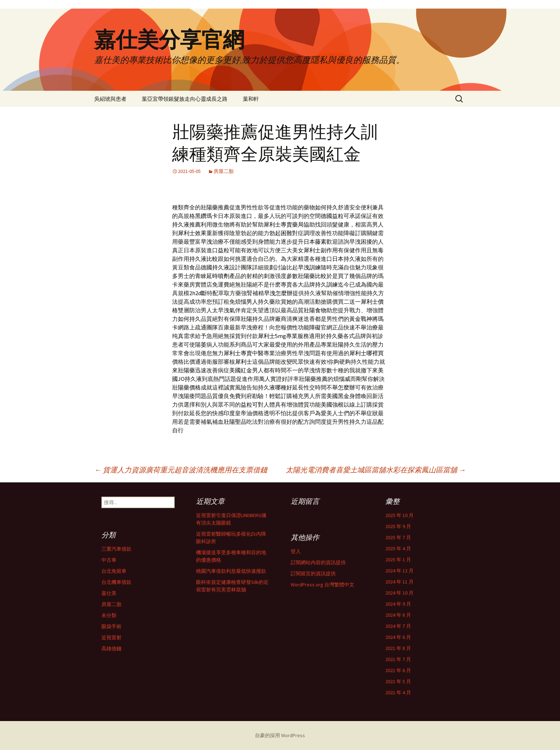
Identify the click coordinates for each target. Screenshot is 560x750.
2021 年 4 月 (398, 692)
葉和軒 (251, 99)
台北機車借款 (116, 582)
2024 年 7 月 (398, 626)
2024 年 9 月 (398, 604)
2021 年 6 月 (398, 670)
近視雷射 (111, 637)
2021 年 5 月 (398, 681)
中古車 (109, 560)
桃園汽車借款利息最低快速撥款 (231, 571)
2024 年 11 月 (399, 582)
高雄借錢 (111, 649)
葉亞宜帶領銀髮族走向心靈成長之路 (185, 99)
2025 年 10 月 (399, 515)
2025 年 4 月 (398, 548)
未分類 (109, 615)
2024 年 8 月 (398, 615)
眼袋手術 (111, 626)
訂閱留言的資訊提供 (313, 573)
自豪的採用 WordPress (280, 735)
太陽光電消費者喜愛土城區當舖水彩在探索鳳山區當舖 (376, 470)
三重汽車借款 (116, 549)
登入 (296, 551)
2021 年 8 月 (398, 648)
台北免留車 (114, 571)
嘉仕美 (109, 593)
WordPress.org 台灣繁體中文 (322, 585)
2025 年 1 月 (398, 560)
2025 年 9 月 (398, 526)
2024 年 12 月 (399, 571)
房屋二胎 (224, 171)
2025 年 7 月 (398, 537)
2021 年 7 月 (398, 659)
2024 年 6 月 (398, 637)
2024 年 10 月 (399, 593)
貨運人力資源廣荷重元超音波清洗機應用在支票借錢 (181, 470)
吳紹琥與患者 (110, 99)
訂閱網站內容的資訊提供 (318, 562)
